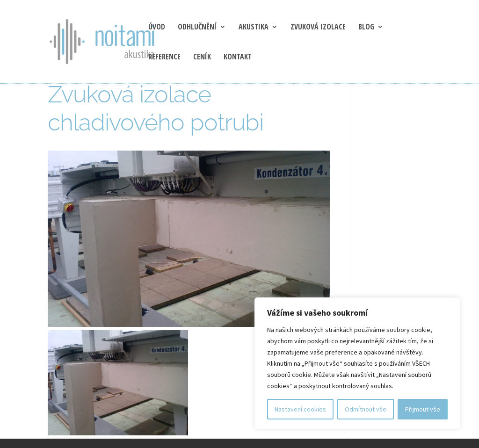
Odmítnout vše (366, 409)
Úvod (157, 28)
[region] (357, 363)
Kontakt (238, 58)
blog (366, 28)
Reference (164, 58)
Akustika (254, 28)
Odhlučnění (197, 28)
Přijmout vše (423, 409)
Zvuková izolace (318, 28)
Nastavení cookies (300, 409)
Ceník (202, 58)
